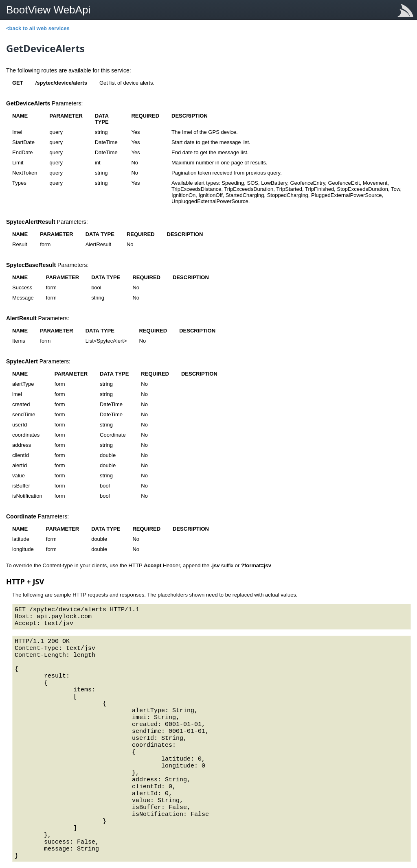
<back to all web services (38, 28)
